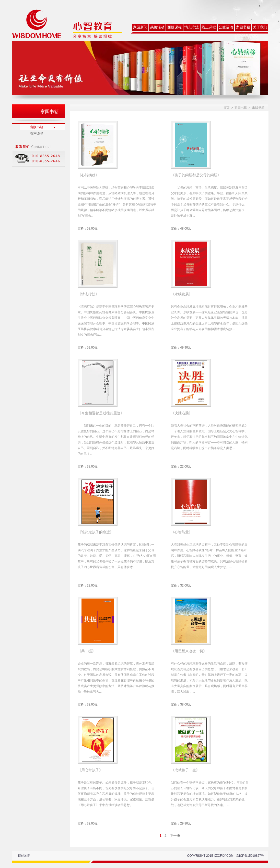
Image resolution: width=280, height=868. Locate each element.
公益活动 (226, 27)
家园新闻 (140, 27)
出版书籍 (37, 127)
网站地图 (24, 856)
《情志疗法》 (88, 294)
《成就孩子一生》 (185, 770)
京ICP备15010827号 (250, 856)
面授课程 (174, 27)
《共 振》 (87, 651)
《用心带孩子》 (90, 770)
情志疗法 (192, 27)
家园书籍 (243, 27)
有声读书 (37, 134)
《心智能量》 (182, 532)
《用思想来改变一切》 (189, 651)
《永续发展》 (182, 294)
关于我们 (260, 27)
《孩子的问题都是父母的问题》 (196, 175)
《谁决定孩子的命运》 (96, 532)
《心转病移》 (88, 175)
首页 (226, 108)
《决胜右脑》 (182, 413)
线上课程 (209, 27)
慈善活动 (157, 27)
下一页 (175, 836)
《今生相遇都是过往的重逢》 (101, 413)
